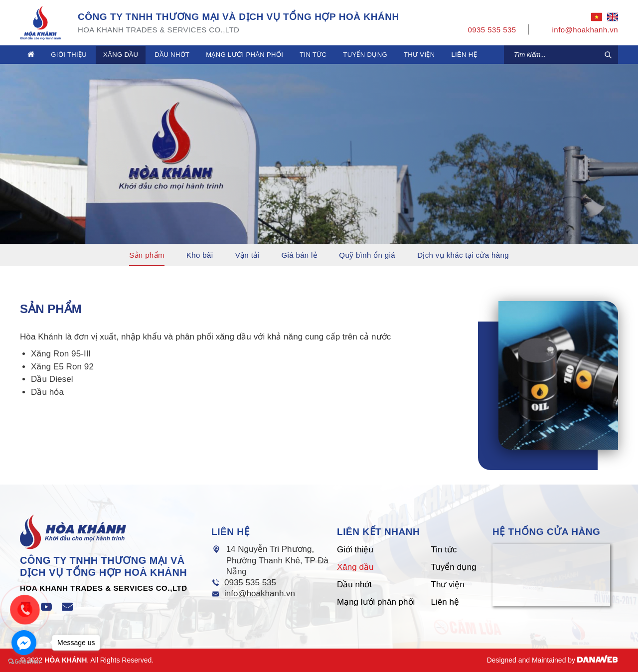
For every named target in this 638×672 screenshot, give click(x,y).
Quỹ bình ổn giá (367, 255)
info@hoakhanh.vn (260, 593)
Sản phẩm (147, 255)
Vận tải (247, 255)
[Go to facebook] (24, 643)
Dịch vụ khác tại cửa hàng (463, 255)
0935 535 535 (250, 583)
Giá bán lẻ (299, 255)
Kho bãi (200, 255)
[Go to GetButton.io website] (24, 662)
